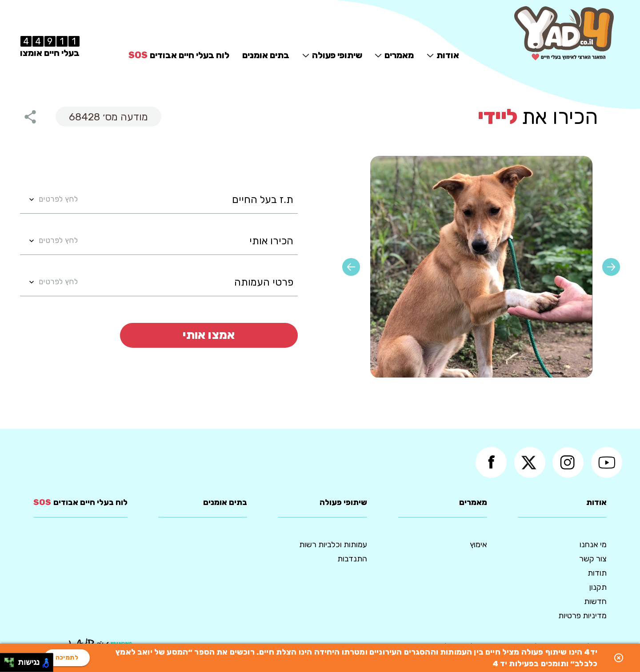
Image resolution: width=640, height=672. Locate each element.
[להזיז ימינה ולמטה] (12, 665)
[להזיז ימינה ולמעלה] (12, 660)
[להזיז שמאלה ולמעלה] (7, 660)
